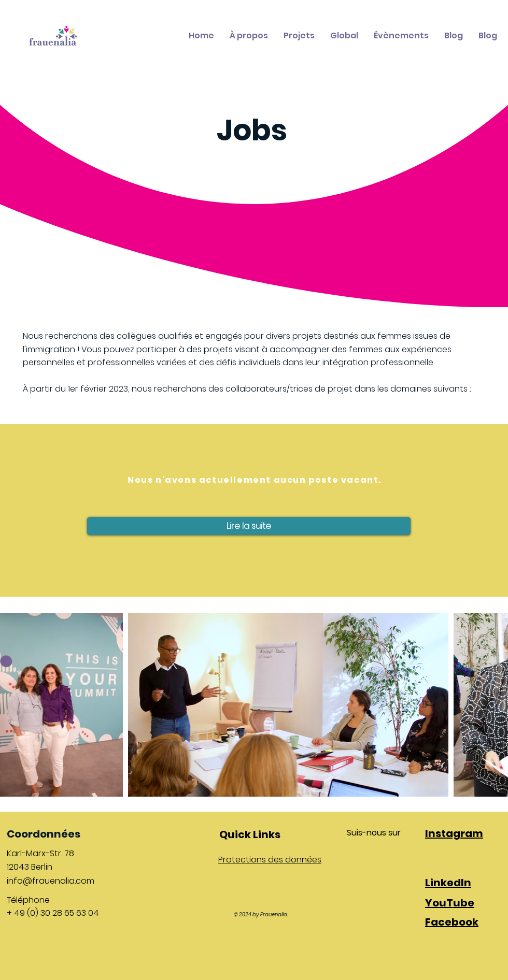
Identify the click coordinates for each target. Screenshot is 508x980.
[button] (249, 526)
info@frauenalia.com (51, 881)
